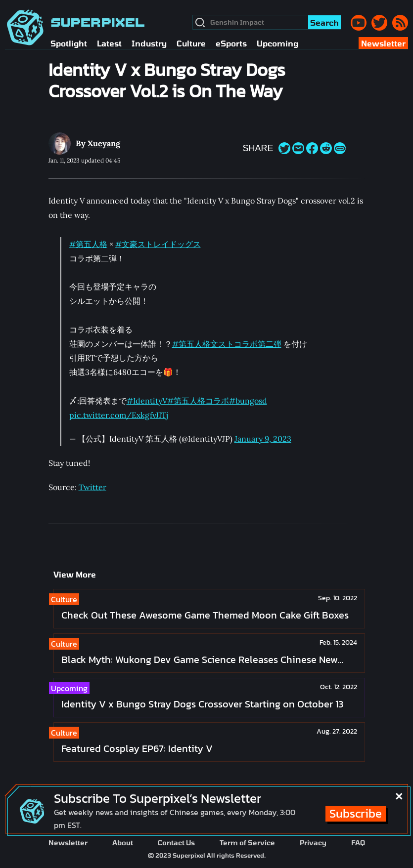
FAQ (358, 843)
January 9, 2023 (263, 439)
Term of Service (247, 843)
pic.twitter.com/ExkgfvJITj (118, 415)
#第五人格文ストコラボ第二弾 (227, 344)
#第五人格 (88, 244)
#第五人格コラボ (198, 401)
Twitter (92, 487)
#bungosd (248, 401)
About (123, 843)
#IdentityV (147, 401)
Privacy (313, 843)
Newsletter (68, 843)
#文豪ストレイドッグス (158, 244)
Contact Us (176, 843)
